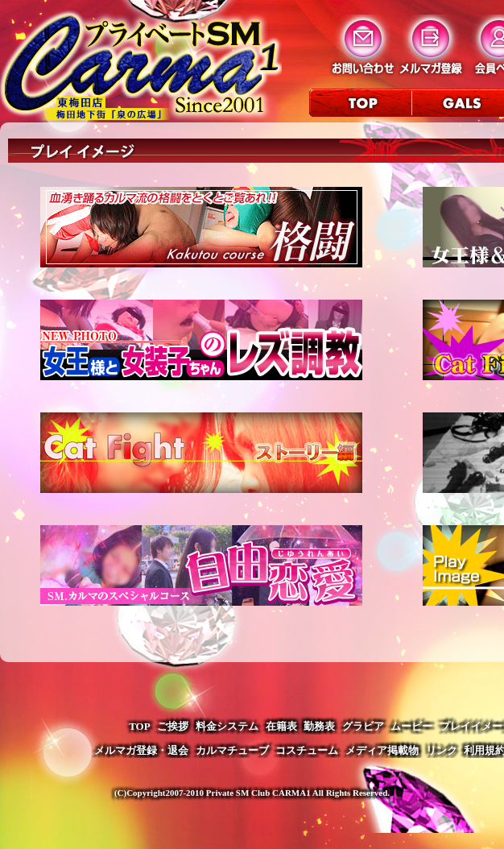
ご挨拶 (173, 726)
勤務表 (319, 726)
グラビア (363, 726)
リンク (442, 750)
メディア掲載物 (382, 750)
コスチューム (307, 750)
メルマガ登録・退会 (141, 750)
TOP (140, 726)
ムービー (411, 726)
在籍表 (281, 726)
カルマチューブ (232, 750)
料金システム (227, 726)
